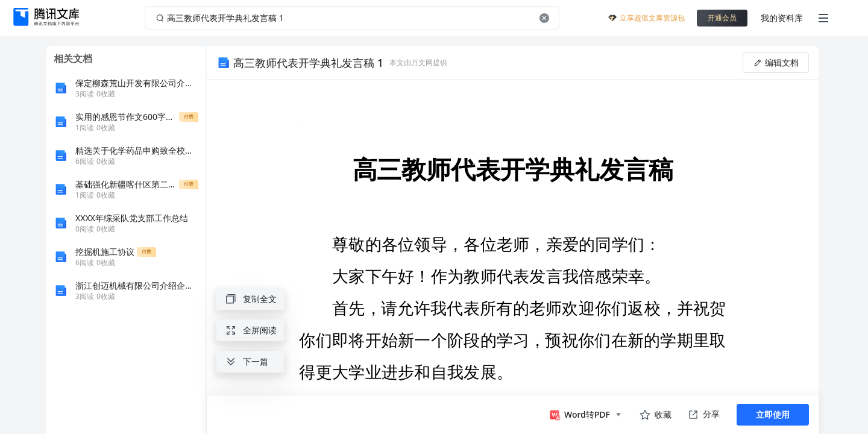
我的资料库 (782, 18)
